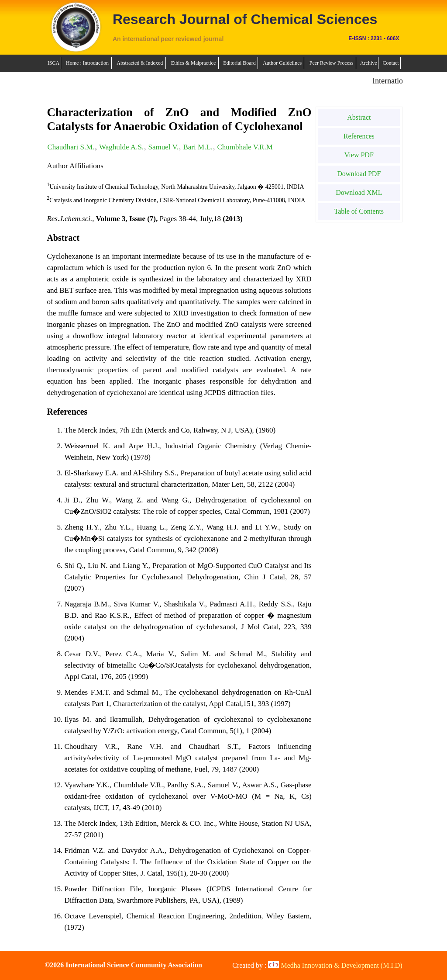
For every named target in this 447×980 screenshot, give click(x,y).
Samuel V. (163, 147)
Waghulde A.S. (121, 147)
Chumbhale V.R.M (245, 147)
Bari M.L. (198, 147)
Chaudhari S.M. (71, 147)
